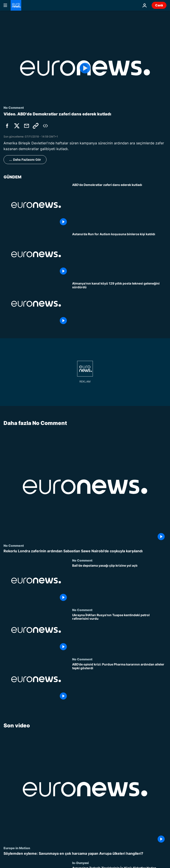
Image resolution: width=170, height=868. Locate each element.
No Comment (14, 545)
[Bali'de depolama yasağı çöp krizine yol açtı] (119, 583)
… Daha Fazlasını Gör (25, 160)
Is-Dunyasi (80, 863)
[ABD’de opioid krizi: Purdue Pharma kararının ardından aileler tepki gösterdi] (119, 682)
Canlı (159, 5)
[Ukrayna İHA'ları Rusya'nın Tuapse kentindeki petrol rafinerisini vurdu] (119, 632)
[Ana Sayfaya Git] (16, 5)
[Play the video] (85, 68)
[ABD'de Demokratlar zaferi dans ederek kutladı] (119, 205)
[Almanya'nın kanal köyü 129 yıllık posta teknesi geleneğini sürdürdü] (119, 304)
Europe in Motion (17, 848)
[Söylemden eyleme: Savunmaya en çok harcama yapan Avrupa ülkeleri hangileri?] (85, 854)
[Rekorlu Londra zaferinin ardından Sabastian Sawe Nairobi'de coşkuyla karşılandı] (85, 551)
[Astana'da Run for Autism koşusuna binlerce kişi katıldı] (119, 254)
